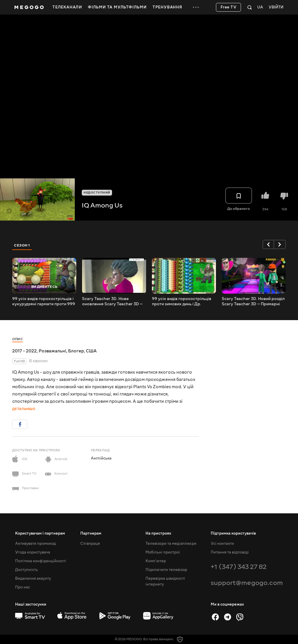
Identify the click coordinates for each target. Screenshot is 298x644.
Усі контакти (222, 544)
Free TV (229, 7)
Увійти (276, 7)
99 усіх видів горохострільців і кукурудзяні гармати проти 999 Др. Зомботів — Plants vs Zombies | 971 (44, 301)
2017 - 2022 (24, 351)
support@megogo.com (247, 583)
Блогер (76, 351)
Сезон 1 (22, 245)
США (91, 351)
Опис (17, 339)
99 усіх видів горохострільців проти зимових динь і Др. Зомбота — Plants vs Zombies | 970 (182, 301)
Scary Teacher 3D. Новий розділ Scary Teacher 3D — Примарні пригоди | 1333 (253, 301)
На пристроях (158, 533)
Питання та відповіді (230, 552)
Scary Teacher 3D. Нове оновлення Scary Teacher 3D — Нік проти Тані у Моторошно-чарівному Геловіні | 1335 (112, 301)
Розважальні (52, 351)
